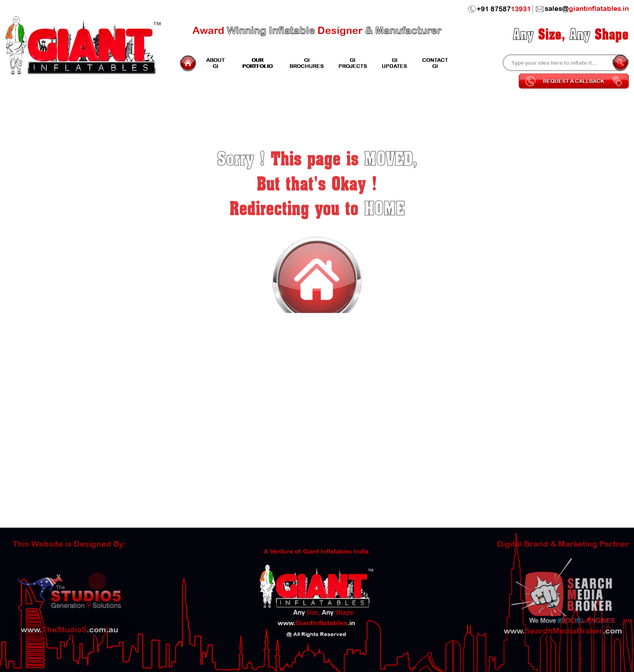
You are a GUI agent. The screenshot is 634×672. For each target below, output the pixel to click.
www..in (316, 616)
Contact (435, 63)
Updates (394, 63)
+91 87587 (499, 9)
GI (216, 63)
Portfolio (257, 63)
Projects (353, 63)
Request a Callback (574, 81)
